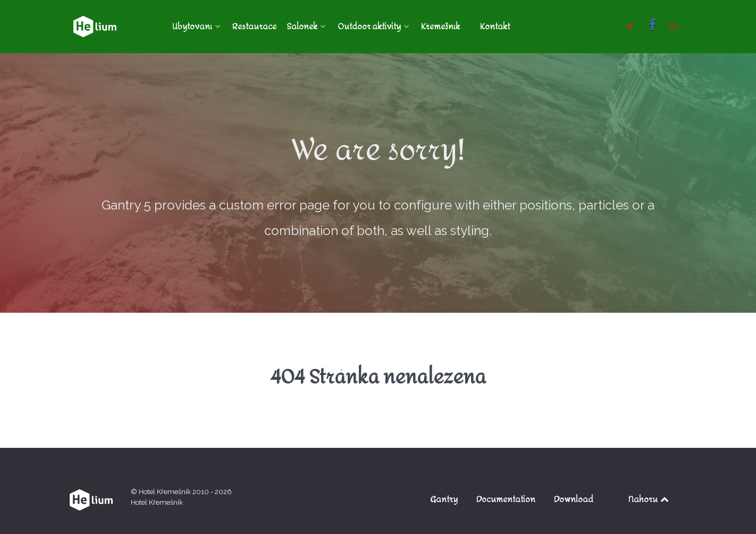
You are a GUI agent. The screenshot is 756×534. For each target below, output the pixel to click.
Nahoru (649, 499)
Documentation (506, 499)
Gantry (444, 499)
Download (574, 499)
